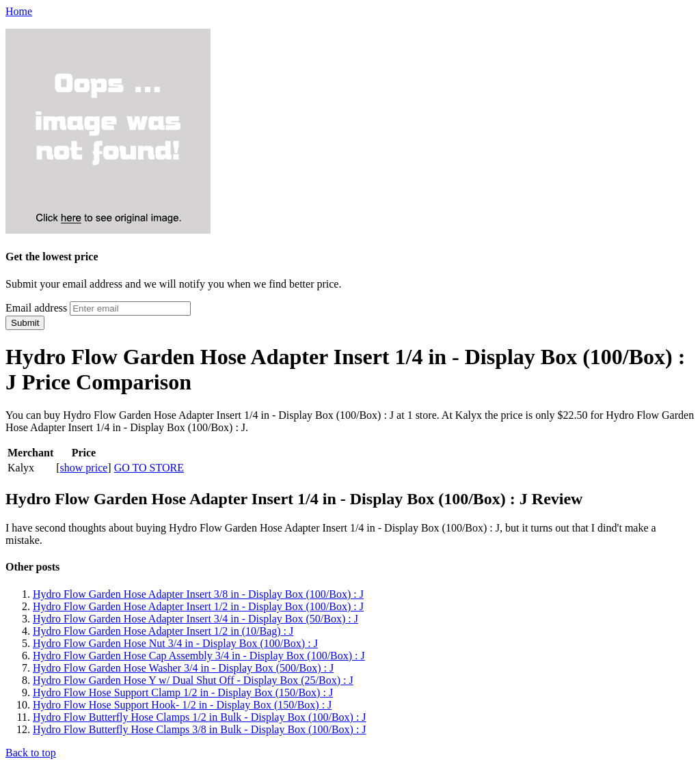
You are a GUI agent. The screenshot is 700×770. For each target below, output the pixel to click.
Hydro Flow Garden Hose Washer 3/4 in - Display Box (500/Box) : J (183, 668)
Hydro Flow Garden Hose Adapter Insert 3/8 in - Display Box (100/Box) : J (198, 594)
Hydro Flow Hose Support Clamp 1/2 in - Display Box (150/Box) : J (183, 692)
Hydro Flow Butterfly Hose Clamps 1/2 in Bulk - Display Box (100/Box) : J (200, 717)
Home (19, 11)
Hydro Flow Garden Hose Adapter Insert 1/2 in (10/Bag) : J (163, 631)
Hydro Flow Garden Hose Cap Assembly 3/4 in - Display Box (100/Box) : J (199, 656)
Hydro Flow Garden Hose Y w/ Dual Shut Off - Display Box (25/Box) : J (193, 680)
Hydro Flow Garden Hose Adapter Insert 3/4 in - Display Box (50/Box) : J (196, 619)
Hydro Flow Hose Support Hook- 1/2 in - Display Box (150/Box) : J (182, 705)
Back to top (31, 753)
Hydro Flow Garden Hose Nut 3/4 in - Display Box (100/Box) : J (175, 643)
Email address (36, 308)
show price (84, 468)
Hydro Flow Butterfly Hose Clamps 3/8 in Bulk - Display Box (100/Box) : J (200, 729)
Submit (25, 323)
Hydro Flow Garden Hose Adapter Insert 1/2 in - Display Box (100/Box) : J (198, 606)
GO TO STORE (149, 468)
